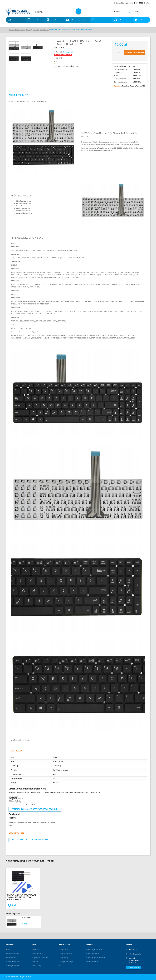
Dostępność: (58, 52)
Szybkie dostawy (92, 962)
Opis (11, 102)
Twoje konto (63, 950)
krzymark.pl (15, 977)
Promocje (36, 950)
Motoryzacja (102, 20)
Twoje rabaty (64, 958)
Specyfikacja (22, 102)
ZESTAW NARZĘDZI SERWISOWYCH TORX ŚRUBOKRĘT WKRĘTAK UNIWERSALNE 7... (22, 897)
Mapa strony (37, 966)
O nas (8, 950)
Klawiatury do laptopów (41, 30)
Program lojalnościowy (94, 950)
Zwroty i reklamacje (66, 962)
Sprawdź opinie (40, 102)
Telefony (55, 20)
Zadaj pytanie (133, 968)
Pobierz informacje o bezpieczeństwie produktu (35, 809)
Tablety (36, 20)
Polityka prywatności (13, 962)
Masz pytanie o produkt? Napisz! (69, 66)
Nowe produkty (38, 954)
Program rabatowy (92, 954)
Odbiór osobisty (11, 958)
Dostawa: (117, 86)
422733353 (134, 950)
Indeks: (56, 48)
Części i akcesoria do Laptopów (20, 30)
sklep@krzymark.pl (135, 954)
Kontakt (35, 962)
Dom (143, 20)
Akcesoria (124, 20)
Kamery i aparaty (78, 20)
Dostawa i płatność (12, 954)
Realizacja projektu (12, 966)
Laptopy (17, 20)
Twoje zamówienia (66, 954)
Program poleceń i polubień (95, 958)
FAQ (61, 966)
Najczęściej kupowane (40, 958)
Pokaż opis (58, 58)
